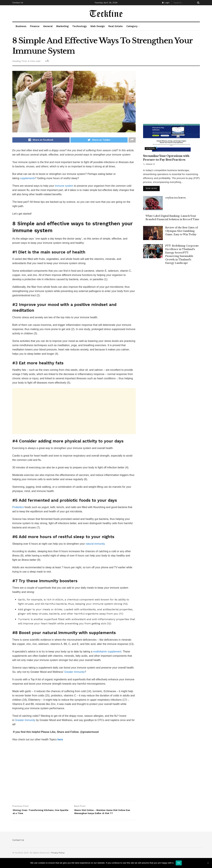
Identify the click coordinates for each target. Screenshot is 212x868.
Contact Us (18, 3)
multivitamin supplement (107, 653)
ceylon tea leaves (175, 198)
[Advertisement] (74, 412)
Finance (35, 26)
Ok (179, 863)
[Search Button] (198, 3)
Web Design (98, 26)
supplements (28, 179)
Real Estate (116, 26)
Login (166, 3)
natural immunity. (95, 545)
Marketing (62, 26)
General (48, 26)
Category (132, 26)
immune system (64, 187)
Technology (79, 26)
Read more (151, 189)
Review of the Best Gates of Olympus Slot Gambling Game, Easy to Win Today (182, 232)
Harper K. (151, 164)
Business (21, 26)
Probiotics (18, 508)
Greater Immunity (75, 673)
